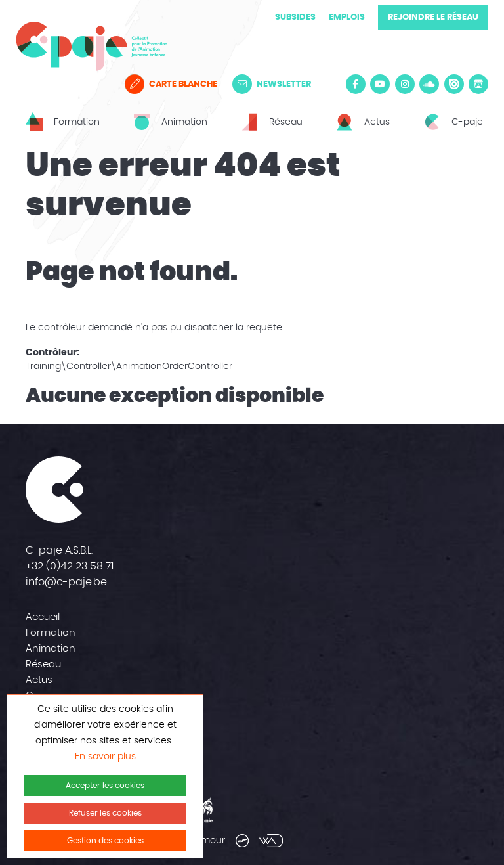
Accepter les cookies (105, 786)
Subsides (295, 17)
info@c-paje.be (66, 582)
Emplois (347, 17)
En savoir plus (105, 757)
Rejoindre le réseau (433, 17)
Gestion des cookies (105, 841)
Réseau (43, 664)
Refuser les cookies (105, 813)
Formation (51, 633)
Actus (39, 680)
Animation (51, 649)
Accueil (43, 617)
